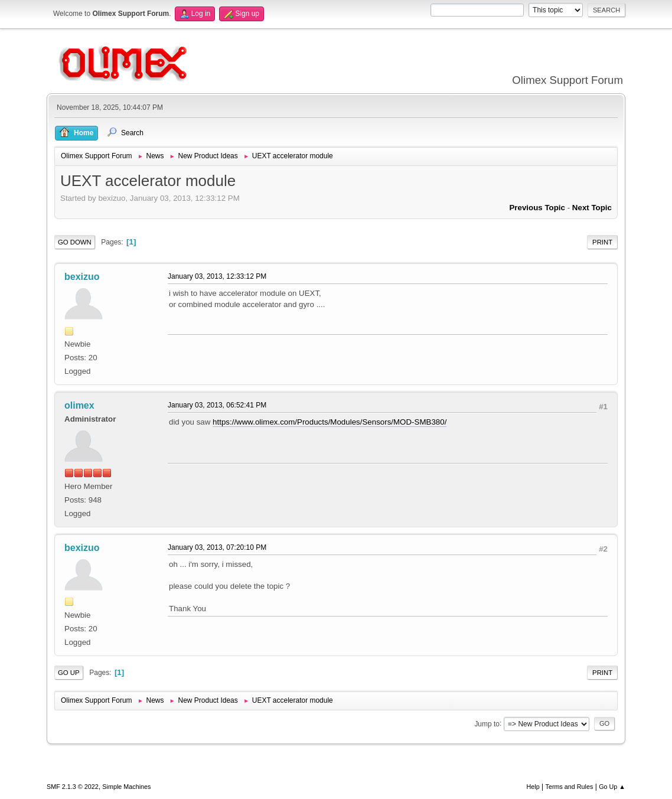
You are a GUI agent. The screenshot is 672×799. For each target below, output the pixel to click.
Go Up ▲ (612, 787)
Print (602, 242)
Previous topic (537, 208)
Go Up (69, 673)
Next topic (592, 208)
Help (533, 787)
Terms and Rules (570, 787)
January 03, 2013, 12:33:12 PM (217, 276)
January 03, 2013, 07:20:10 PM (217, 547)
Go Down (75, 242)
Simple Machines (126, 787)
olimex (79, 405)
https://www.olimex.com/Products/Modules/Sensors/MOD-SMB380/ (330, 422)
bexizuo (82, 277)
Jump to (487, 723)
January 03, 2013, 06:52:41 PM (217, 405)
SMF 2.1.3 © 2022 (73, 787)
